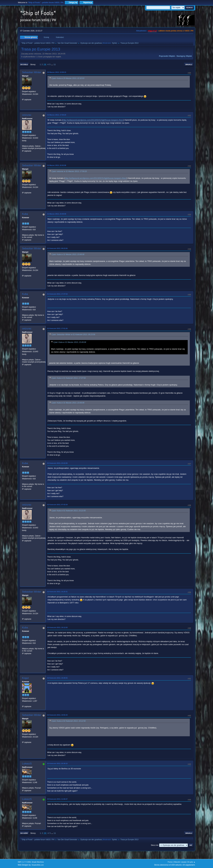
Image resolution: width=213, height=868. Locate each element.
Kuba (25, 214)
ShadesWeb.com (38, 865)
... (52, 64)
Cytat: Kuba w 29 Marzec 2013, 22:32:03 (68, 78)
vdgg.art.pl (152, 31)
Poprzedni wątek (167, 56)
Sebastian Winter (32, 72)
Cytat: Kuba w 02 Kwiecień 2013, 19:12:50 (69, 721)
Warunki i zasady (180, 862)
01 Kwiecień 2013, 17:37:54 (57, 294)
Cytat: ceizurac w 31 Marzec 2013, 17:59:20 (69, 171)
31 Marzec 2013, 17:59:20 (57, 115)
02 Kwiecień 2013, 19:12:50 (57, 627)
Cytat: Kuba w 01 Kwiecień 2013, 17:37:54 (69, 378)
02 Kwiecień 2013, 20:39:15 (57, 763)
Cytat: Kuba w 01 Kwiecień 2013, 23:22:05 (69, 511)
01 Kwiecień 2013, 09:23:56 (57, 248)
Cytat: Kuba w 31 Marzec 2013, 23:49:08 (68, 254)
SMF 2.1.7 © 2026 (24, 862)
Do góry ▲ (191, 862)
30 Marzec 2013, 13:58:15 (57, 72)
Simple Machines (38, 862)
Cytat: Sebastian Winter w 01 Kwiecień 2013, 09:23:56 (73, 335)
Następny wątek (184, 56)
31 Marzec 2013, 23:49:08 (57, 214)
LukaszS (27, 764)
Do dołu (24, 65)
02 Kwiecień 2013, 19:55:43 (57, 715)
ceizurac (27, 115)
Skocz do (154, 845)
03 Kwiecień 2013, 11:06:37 (57, 799)
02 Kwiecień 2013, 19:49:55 (57, 678)
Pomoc (170, 862)
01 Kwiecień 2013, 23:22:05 (57, 463)
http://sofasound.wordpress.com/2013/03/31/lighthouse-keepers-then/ (93, 120)
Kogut (25, 678)
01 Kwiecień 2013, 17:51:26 (57, 328)
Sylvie (114, 43)
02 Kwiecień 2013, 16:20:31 (57, 592)
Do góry (24, 833)
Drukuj (189, 65)
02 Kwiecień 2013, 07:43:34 (57, 505)
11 (55, 64)
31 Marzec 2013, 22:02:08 (57, 165)
